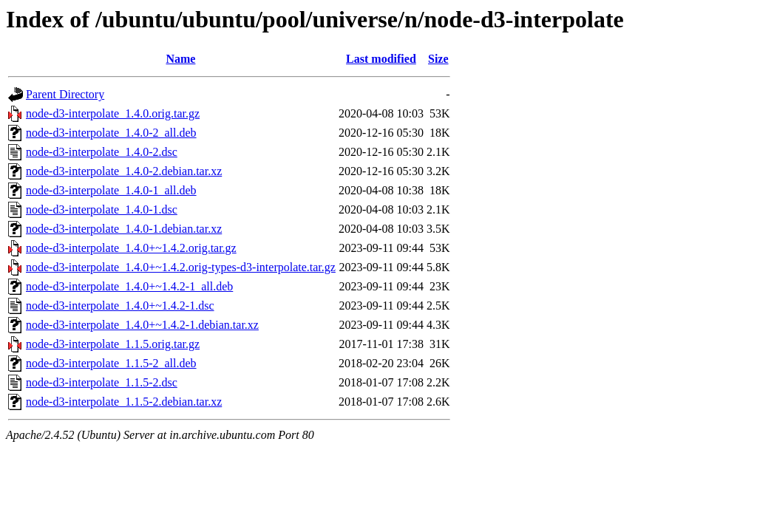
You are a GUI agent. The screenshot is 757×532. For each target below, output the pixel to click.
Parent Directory (65, 94)
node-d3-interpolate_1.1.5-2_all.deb (111, 363)
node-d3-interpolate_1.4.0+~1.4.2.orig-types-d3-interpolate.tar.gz (181, 267)
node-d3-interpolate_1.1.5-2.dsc (102, 382)
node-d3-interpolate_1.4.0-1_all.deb (111, 190)
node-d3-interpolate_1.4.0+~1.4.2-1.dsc (120, 306)
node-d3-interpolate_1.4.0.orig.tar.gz (113, 113)
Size (438, 59)
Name (180, 59)
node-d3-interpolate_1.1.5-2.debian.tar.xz (124, 402)
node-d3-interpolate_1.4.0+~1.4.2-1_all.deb (129, 286)
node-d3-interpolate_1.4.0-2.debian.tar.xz (124, 171)
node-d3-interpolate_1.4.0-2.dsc (102, 152)
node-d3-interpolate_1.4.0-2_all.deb (111, 133)
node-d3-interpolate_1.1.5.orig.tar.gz (113, 344)
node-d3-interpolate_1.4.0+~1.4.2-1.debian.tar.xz (142, 325)
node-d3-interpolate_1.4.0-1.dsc (102, 209)
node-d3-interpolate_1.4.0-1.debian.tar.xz (124, 229)
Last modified (381, 59)
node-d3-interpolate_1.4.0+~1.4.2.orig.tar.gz (131, 248)
